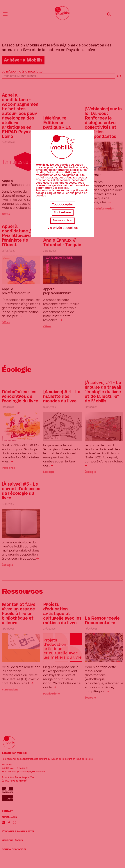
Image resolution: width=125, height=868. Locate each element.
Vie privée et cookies (63, 228)
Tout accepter (63, 205)
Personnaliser (63, 220)
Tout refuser (63, 212)
